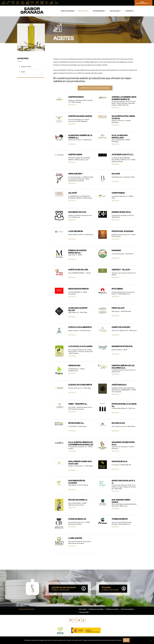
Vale (126, 640)
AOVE (23, 72)
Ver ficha (72, 105)
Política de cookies (113, 609)
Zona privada (85, 612)
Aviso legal (83, 609)
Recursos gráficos (128, 609)
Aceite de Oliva (26, 67)
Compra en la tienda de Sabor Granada (95, 88)
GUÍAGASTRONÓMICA (144, 3)
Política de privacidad (97, 609)
